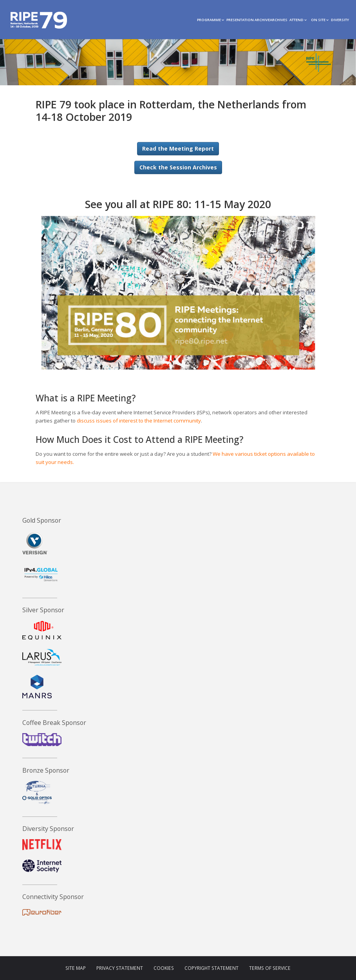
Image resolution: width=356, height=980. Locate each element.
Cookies (164, 968)
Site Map (76, 968)
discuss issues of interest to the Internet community (139, 421)
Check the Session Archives (178, 167)
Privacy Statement (120, 968)
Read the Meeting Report (178, 148)
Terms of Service (270, 968)
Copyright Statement (211, 968)
